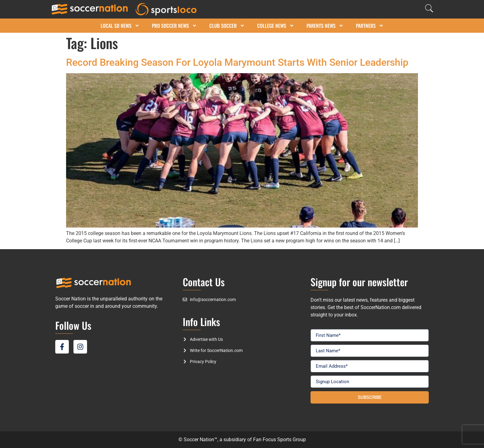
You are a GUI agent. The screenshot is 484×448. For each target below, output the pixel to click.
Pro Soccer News (174, 26)
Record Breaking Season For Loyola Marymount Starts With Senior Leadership (237, 62)
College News (276, 26)
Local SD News (120, 26)
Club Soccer (227, 26)
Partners (370, 26)
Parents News (325, 26)
